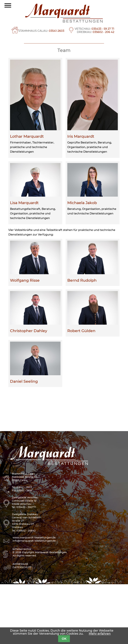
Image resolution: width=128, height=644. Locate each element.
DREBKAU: (96, 32)
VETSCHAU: (94, 29)
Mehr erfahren (100, 634)
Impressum (20, 624)
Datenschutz (22, 627)
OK (64, 639)
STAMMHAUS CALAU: (41, 31)
